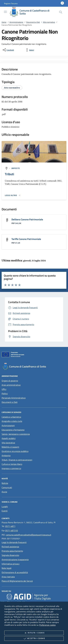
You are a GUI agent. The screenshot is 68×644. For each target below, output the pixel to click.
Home (4, 22)
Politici (5, 394)
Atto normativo (49, 22)
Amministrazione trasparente (15, 559)
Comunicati (7, 487)
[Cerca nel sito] (61, 12)
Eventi (5, 511)
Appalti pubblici (9, 438)
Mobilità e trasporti (10, 447)
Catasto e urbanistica (11, 417)
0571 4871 (10, 526)
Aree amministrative (11, 385)
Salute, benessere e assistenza (16, 434)
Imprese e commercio (11, 468)
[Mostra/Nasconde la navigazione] (5, 12)
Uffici (4, 389)
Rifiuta (34, 633)
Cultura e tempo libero (12, 464)
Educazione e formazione (13, 430)
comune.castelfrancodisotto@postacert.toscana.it (29, 535)
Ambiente (6, 455)
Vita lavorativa (8, 443)
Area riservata (8, 577)
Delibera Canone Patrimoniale (27, 219)
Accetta (34, 638)
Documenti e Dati (33, 22)
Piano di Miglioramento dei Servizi (17, 581)
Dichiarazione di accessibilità (15, 572)
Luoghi (5, 506)
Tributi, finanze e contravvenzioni (17, 460)
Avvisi (4, 492)
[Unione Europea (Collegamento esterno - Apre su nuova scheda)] (34, 355)
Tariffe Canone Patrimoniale (26, 239)
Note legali (7, 568)
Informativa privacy (11, 564)
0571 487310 (11, 530)
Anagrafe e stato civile (12, 421)
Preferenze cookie (47, 625)
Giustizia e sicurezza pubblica (15, 451)
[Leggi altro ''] (13, 195)
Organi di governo (10, 381)
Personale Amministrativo (14, 398)
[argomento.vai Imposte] (16, 168)
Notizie (5, 483)
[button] (11, 3)
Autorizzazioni (8, 425)
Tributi (9, 174)
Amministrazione (16, 22)
